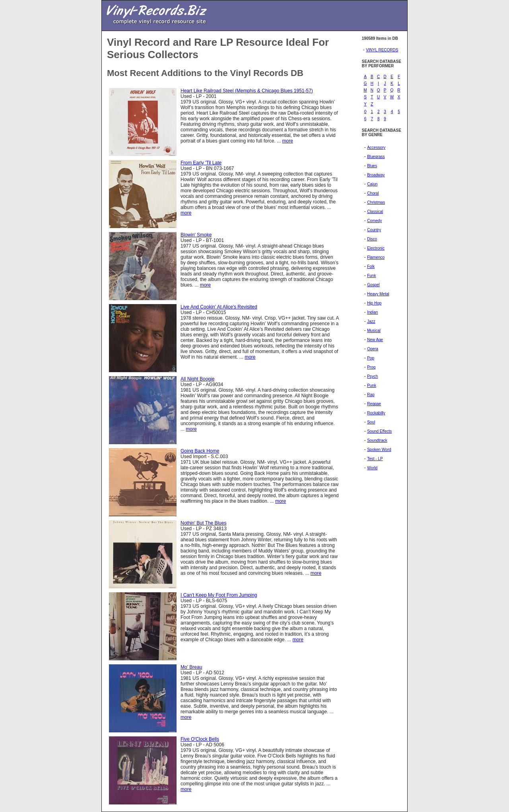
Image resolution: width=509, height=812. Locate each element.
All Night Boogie (197, 379)
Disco (372, 239)
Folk (371, 266)
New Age (375, 340)
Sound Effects (379, 431)
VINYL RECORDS (382, 50)
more (287, 141)
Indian (372, 312)
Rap (371, 395)
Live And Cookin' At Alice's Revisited (219, 307)
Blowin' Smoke (196, 235)
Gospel (373, 285)
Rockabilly (376, 413)
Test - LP (375, 459)
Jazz (371, 321)
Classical (375, 212)
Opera (373, 349)
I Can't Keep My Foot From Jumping (219, 595)
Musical (374, 331)
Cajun (372, 184)
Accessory (376, 147)
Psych (372, 376)
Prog (371, 367)
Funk (371, 276)
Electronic (376, 248)
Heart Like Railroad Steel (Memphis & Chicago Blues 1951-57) (247, 91)
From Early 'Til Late (201, 163)
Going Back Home (200, 451)
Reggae (374, 404)
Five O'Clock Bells (200, 739)
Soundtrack (377, 440)
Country (374, 230)
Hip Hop (374, 303)
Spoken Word (379, 450)
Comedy (374, 221)
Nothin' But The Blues (203, 523)
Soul (371, 422)
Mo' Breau (191, 667)
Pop (371, 358)
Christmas (376, 202)
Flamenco (376, 257)
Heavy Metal (378, 294)
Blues (372, 166)
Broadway (376, 175)
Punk (372, 386)
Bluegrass (376, 157)
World (372, 468)
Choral (373, 193)
